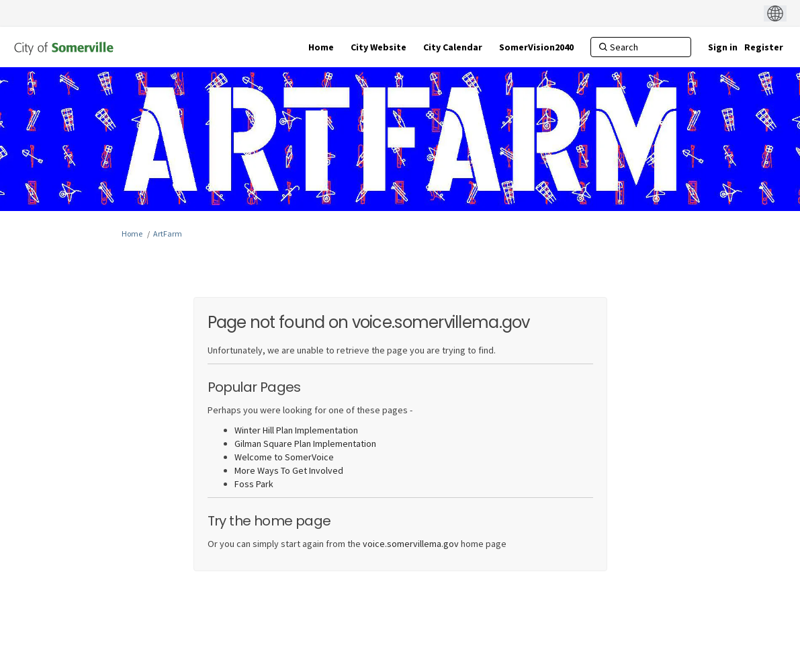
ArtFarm (168, 234)
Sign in (723, 47)
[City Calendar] (453, 47)
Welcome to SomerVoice (284, 457)
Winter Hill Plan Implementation (296, 430)
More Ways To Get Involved (289, 470)
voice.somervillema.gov (411, 544)
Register (764, 47)
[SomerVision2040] (536, 47)
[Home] (321, 47)
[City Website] (379, 47)
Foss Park (254, 484)
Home (132, 234)
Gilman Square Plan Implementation (305, 444)
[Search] (641, 47)
